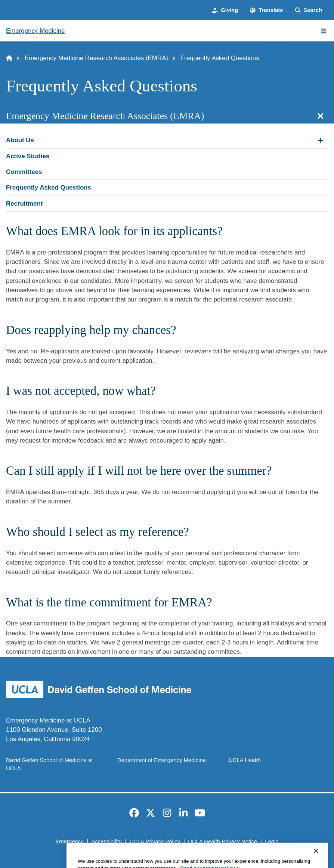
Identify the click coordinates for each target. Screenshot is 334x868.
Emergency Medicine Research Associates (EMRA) (96, 58)
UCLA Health (245, 760)
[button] (266, 10)
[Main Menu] (324, 31)
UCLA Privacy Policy (155, 842)
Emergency (69, 842)
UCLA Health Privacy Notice (222, 842)
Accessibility (107, 842)
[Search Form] (309, 10)
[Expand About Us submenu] (321, 140)
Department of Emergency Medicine (162, 760)
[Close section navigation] (321, 116)
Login (272, 842)
